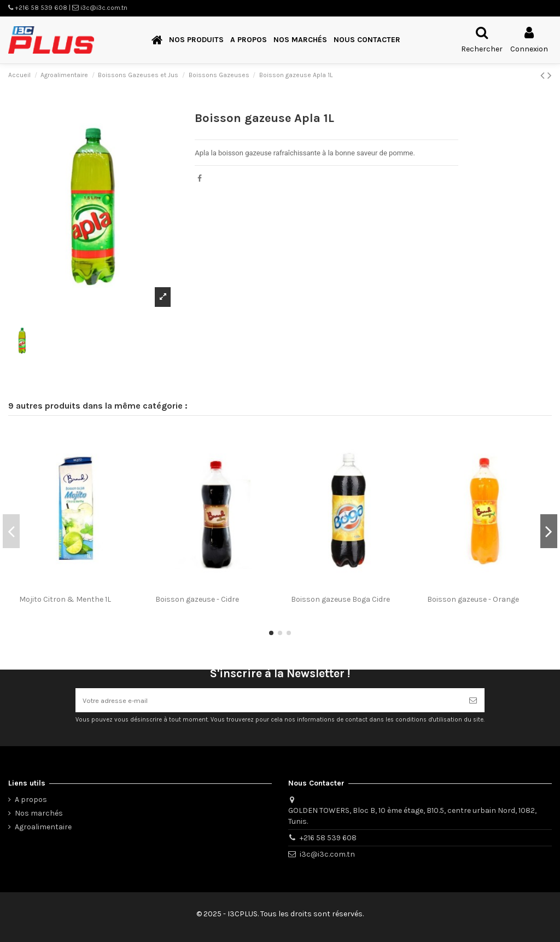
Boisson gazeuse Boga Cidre (340, 599)
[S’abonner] (473, 699)
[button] (196, 40)
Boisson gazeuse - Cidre (197, 599)
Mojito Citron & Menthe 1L (65, 599)
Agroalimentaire (43, 827)
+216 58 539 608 (328, 838)
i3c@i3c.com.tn (327, 854)
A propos (31, 799)
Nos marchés (39, 813)
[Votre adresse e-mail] (269, 699)
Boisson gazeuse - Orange (473, 599)
